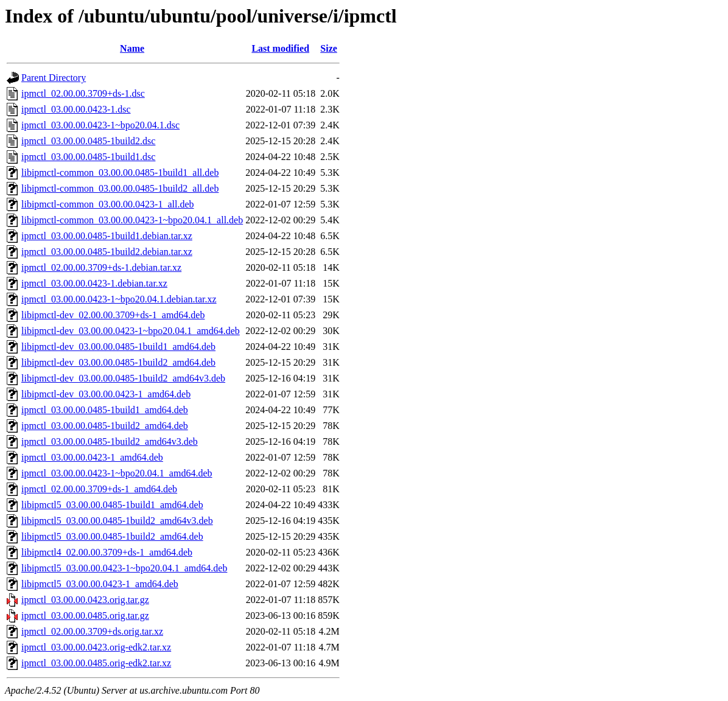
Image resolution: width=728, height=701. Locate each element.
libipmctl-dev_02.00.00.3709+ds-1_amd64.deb (113, 315)
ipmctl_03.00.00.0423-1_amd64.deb (92, 457)
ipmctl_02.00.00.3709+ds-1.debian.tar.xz (101, 267)
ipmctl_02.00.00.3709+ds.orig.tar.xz (92, 631)
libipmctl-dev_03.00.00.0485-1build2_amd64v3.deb (123, 378)
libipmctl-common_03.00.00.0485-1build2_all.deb (120, 188)
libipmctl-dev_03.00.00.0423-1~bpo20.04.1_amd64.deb (131, 331)
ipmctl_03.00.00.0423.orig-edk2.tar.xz (96, 647)
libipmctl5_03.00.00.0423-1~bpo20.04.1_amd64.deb (124, 568)
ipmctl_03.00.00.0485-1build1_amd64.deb (105, 410)
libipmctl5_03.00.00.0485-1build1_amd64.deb (112, 505)
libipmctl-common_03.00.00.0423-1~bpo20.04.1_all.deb (132, 220)
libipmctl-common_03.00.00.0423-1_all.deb (108, 204)
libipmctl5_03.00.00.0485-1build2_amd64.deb (112, 536)
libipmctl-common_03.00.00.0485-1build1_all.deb (120, 173)
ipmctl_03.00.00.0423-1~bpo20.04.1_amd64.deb (117, 473)
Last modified (280, 48)
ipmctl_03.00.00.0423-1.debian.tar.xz (94, 283)
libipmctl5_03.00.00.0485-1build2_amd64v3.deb (117, 521)
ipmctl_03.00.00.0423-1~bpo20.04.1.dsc (100, 125)
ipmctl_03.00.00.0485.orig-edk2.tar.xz (96, 663)
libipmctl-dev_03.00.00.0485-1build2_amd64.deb (118, 362)
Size (329, 48)
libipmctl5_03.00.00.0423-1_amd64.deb (100, 584)
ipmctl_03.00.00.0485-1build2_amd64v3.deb (110, 441)
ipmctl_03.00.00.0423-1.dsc (76, 109)
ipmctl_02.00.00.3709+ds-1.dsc (83, 93)
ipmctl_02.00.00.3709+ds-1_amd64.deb (99, 489)
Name (132, 48)
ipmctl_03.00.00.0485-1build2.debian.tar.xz (107, 252)
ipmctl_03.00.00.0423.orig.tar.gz (85, 600)
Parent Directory (54, 78)
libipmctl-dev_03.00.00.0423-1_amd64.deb (106, 394)
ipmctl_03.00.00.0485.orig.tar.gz (85, 616)
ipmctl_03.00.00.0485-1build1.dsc (88, 157)
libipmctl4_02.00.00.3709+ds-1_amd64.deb (107, 552)
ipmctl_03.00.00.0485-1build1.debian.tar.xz (107, 236)
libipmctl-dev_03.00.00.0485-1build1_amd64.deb (118, 347)
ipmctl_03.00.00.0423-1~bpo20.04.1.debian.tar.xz (119, 299)
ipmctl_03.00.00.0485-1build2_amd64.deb (105, 426)
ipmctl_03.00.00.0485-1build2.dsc (88, 141)
